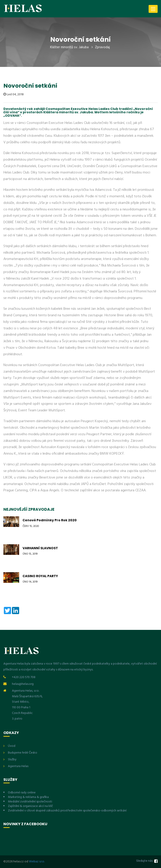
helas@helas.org (23, 684)
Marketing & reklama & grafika (28, 797)
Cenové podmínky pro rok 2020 (50, 520)
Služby (12, 760)
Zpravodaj (102, 47)
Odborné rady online (22, 793)
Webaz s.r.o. (37, 862)
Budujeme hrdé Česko (23, 753)
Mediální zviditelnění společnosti (30, 802)
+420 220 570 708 (24, 677)
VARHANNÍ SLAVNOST (40, 548)
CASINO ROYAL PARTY (40, 576)
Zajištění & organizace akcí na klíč (30, 806)
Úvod (12, 746)
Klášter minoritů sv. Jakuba (69, 47)
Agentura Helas (18, 766)
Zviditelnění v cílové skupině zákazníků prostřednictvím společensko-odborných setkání (67, 811)
